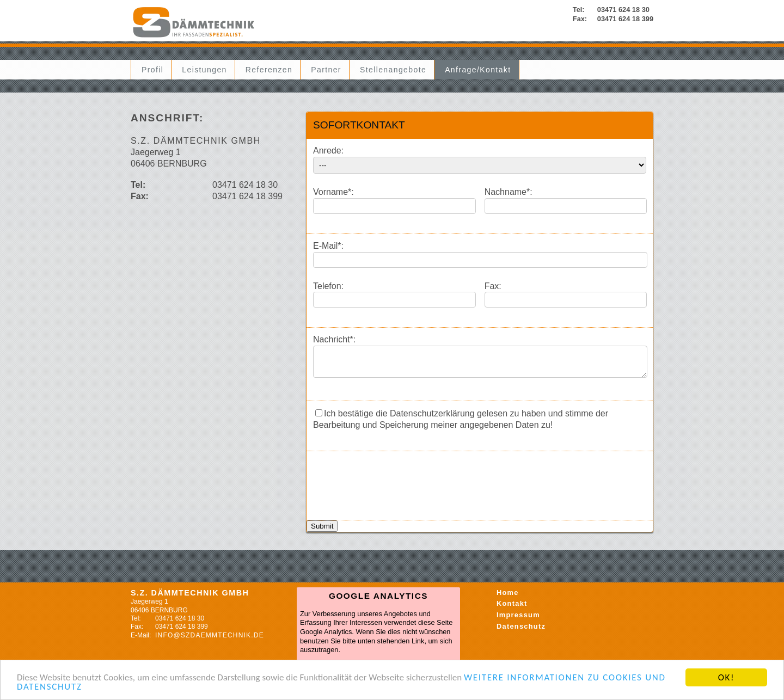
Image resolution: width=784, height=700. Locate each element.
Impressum (518, 620)
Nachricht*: (334, 339)
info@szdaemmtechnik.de (210, 640)
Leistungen (204, 70)
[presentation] (396, 484)
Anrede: (328, 151)
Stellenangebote (393, 70)
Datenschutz (521, 631)
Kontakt (512, 608)
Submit (322, 531)
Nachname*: (509, 192)
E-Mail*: (328, 246)
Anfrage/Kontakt (478, 70)
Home (508, 597)
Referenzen (269, 70)
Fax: (493, 286)
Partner (326, 70)
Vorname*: (333, 192)
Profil (152, 70)
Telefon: (328, 286)
